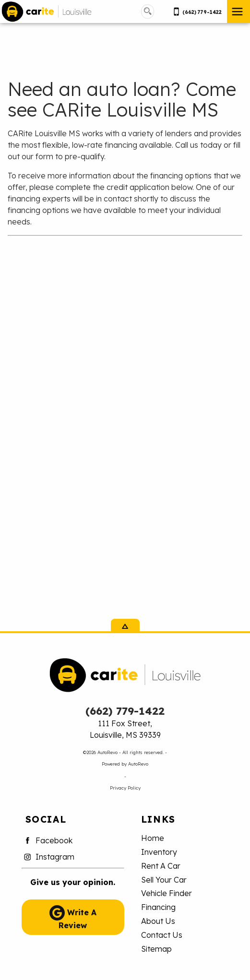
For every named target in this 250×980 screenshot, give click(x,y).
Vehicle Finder (167, 893)
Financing (158, 907)
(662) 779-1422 (125, 711)
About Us (158, 921)
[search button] (148, 12)
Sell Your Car (164, 880)
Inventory (159, 852)
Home (153, 838)
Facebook (47, 841)
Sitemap (156, 949)
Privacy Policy (125, 788)
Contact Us (162, 935)
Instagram (48, 857)
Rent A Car (161, 866)
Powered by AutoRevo (125, 764)
